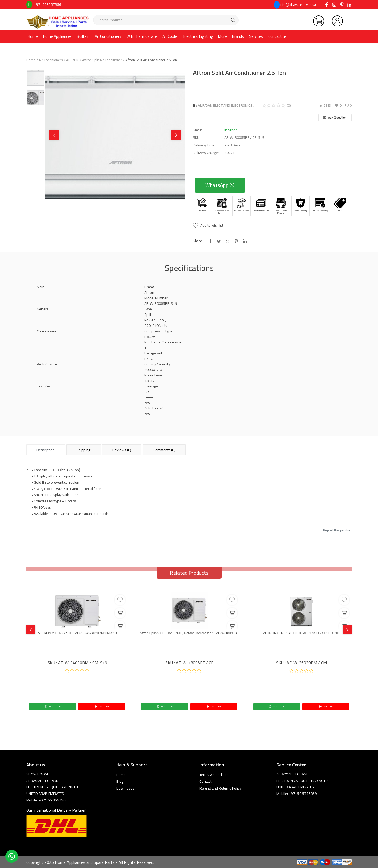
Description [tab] (46, 450)
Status (198, 130)
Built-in (83, 36)
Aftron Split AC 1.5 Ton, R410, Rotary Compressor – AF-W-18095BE (189, 637)
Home (33, 36)
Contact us (277, 36)
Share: (198, 241)
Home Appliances (57, 36)
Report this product (337, 530)
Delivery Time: (204, 145)
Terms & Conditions (215, 775)
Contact (205, 781)
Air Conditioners (108, 36)
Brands (238, 36)
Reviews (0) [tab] (122, 450)
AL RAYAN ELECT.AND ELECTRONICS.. (226, 105)
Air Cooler (170, 36)
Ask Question (335, 117)
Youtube (102, 707)
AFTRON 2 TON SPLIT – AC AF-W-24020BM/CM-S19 (77, 634)
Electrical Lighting (198, 36)
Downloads (125, 788)
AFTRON (72, 60)
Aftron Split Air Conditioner (102, 60)
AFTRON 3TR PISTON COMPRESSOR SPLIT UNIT (301, 634)
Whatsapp (53, 707)
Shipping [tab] (83, 450)
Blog (120, 781)
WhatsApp (220, 185)
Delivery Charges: (207, 153)
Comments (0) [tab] (164, 450)
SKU (196, 138)
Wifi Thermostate (142, 36)
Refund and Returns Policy (220, 788)
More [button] (222, 36)
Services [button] (256, 36)
